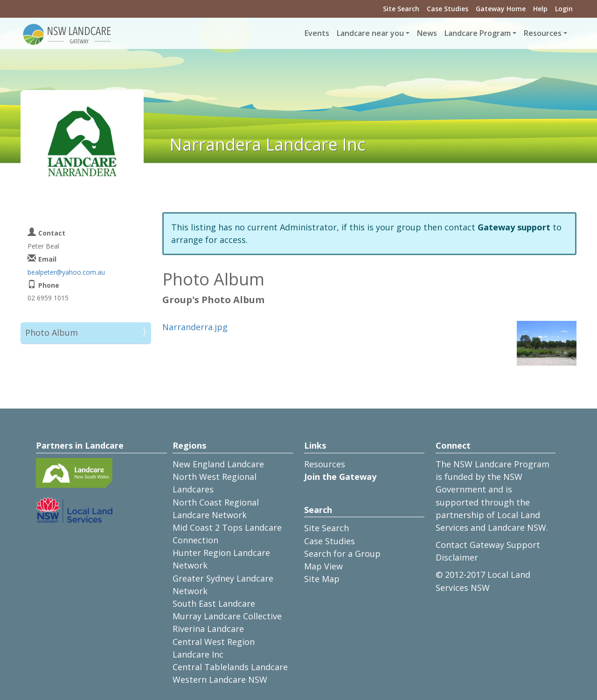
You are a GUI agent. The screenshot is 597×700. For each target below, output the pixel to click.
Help (540, 9)
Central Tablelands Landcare (230, 667)
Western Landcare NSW (220, 679)
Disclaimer (457, 557)
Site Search (401, 9)
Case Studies (448, 9)
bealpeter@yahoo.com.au (66, 272)
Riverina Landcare (208, 629)
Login (564, 9)
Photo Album (52, 333)
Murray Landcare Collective (227, 616)
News (427, 33)
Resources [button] (543, 33)
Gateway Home (501, 9)
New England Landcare (218, 464)
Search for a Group (342, 554)
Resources (325, 464)
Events (317, 33)
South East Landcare (214, 603)
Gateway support (514, 227)
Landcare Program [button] (478, 33)
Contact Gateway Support (488, 545)
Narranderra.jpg (195, 327)
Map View (323, 566)
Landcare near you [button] (370, 33)
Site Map (322, 579)
